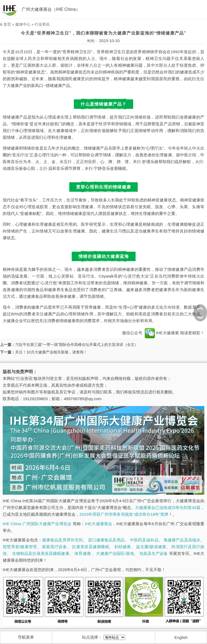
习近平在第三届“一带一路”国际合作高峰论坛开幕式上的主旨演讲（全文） (77, 345)
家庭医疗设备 (54, 547)
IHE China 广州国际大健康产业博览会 (37, 524)
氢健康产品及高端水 (182, 540)
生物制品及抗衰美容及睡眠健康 (41, 553)
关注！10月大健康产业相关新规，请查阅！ (51, 352)
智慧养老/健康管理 (20, 547)
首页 (7, 24)
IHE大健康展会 (99, 524)
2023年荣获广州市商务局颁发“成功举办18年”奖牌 (124, 514)
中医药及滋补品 (144, 540)
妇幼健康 (123, 547)
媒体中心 (23, 24)
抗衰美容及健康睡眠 (90, 547)
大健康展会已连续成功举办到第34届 (168, 508)
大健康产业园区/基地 (115, 553)
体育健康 (83, 553)
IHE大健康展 (162, 333)
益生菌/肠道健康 (151, 547)
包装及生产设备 (154, 553)
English (181, 637)
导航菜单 (26, 637)
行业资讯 (42, 24)
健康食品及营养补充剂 (62, 540)
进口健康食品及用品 (106, 540)
